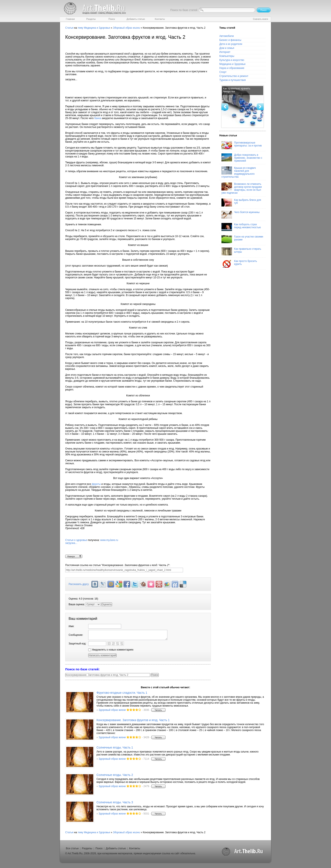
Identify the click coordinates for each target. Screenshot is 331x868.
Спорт (223, 72)
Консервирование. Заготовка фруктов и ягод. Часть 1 (133, 720)
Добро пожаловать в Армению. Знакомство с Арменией (242, 158)
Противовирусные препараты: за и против (242, 145)
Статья (69, 28)
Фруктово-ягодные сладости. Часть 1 (122, 693)
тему (80, 28)
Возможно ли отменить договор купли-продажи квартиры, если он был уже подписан (242, 188)
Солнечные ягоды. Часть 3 (115, 802)
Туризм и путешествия (233, 80)
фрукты (96, 484)
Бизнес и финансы (230, 40)
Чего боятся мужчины (241, 215)
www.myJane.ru (138, 547)
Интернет (225, 52)
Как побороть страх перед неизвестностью (241, 227)
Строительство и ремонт (234, 76)
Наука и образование (232, 68)
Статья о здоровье (76, 540)
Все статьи (72, 848)
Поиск (99, 848)
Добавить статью (116, 848)
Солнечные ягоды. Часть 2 (115, 775)
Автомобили (227, 36)
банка (98, 118)
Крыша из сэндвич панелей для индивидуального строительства (239, 172)
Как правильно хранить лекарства (237, 90)
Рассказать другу (79, 584)
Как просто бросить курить (239, 264)
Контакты (135, 848)
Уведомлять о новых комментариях (111, 650)
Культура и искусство (232, 60)
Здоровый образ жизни (112, 710)
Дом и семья (227, 48)
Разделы (87, 848)
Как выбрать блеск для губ (241, 203)
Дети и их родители (231, 44)
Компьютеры (227, 56)
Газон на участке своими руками (242, 239)
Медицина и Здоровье (97, 28)
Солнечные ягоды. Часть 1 (115, 747)
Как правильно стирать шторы (241, 251)
